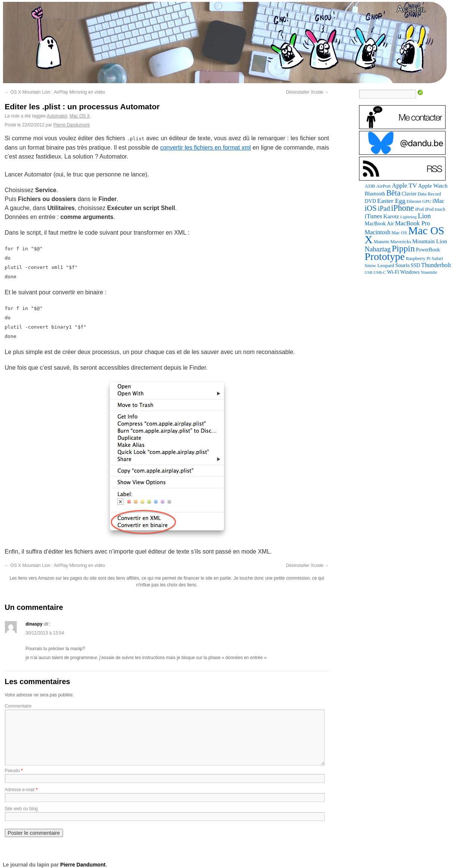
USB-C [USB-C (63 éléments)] (380, 272)
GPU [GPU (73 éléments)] (427, 201)
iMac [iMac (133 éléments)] (438, 201)
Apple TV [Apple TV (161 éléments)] (405, 186)
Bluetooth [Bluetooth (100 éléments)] (375, 194)
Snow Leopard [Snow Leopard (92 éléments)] (379, 265)
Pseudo (12, 771)
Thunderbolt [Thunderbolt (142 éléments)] (436, 265)
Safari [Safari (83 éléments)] (437, 258)
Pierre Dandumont (71, 125)
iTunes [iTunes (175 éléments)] (373, 216)
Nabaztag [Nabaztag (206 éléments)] (378, 249)
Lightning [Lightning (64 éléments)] (408, 217)
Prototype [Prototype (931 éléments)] (385, 256)
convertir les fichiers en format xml (205, 148)
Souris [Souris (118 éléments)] (402, 265)
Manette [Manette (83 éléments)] (381, 242)
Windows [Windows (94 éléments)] (410, 272)
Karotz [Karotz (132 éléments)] (391, 216)
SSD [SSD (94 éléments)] (416, 265)
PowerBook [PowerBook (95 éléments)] (428, 250)
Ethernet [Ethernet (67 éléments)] (414, 201)
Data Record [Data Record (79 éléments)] (429, 194)
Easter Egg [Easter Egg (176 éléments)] (391, 201)
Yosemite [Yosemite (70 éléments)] (429, 272)
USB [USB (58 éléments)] (369, 272)
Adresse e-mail (20, 790)
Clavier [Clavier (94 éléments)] (409, 194)
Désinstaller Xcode (307, 92)
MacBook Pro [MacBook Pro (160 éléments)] (413, 223)
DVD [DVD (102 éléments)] (370, 201)
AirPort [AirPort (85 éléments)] (383, 186)
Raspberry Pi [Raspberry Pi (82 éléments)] (418, 258)
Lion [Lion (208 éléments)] (424, 216)
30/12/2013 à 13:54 (45, 633)
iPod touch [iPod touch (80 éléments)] (435, 209)
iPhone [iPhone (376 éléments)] (402, 208)
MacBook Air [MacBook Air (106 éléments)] (379, 223)
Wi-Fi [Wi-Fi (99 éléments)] (393, 272)
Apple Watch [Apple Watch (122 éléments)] (433, 186)
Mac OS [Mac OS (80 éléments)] (399, 233)
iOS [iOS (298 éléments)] (371, 208)
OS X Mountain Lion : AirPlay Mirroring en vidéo (55, 92)
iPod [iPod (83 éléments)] (419, 209)
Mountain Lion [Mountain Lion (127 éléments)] (430, 241)
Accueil (411, 9)
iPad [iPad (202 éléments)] (384, 209)
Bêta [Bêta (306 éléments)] (393, 193)
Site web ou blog (21, 809)
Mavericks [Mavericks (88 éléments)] (401, 242)
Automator (57, 116)
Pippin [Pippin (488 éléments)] (403, 248)
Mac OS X (80, 116)
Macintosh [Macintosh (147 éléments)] (377, 232)
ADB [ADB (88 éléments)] (370, 186)
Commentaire (18, 706)
